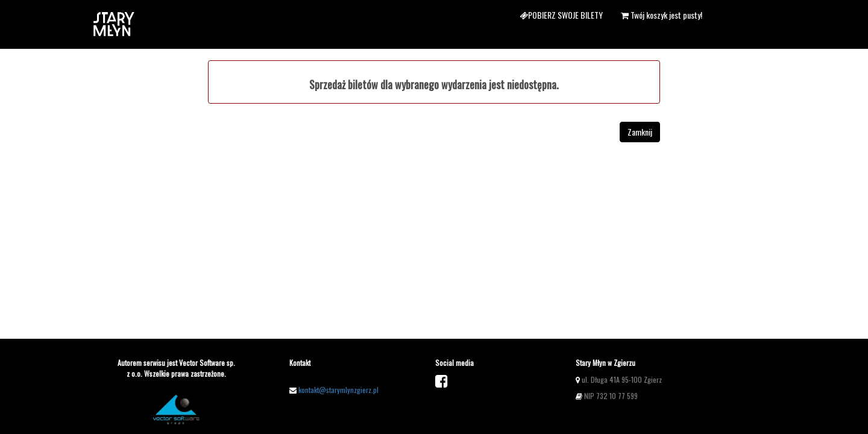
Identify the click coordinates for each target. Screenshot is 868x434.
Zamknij (640, 132)
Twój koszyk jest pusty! (662, 15)
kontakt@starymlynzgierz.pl (338, 390)
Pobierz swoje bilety (561, 15)
